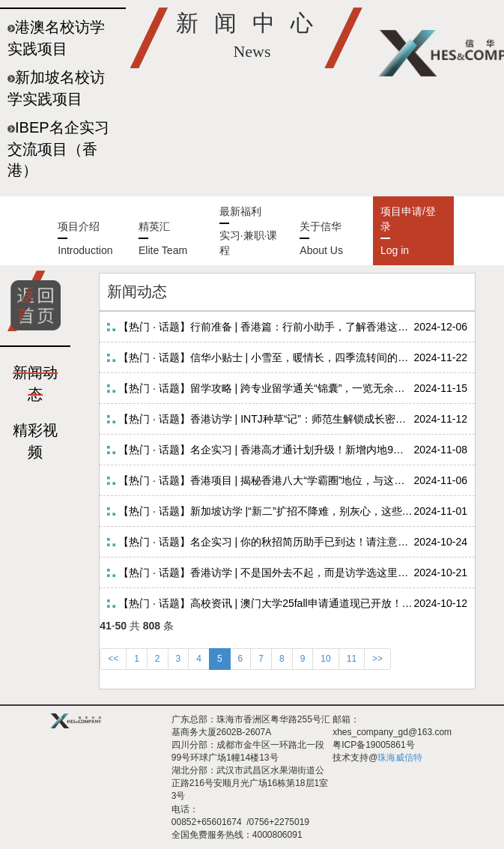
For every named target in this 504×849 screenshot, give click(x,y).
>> (377, 659)
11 (352, 659)
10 (325, 659)
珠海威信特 (400, 758)
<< (113, 659)
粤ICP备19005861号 (373, 745)
